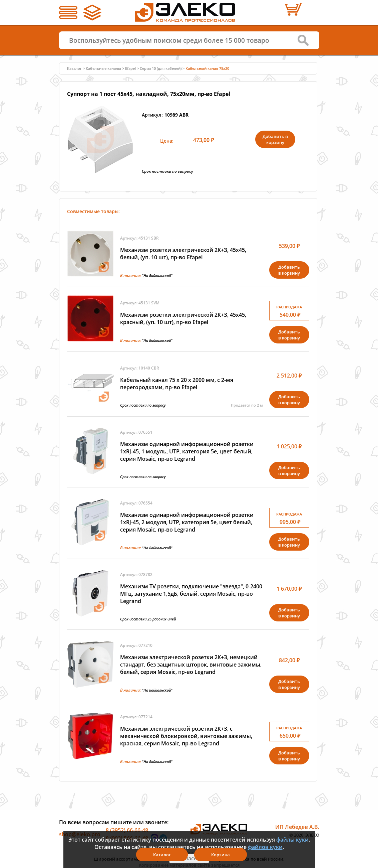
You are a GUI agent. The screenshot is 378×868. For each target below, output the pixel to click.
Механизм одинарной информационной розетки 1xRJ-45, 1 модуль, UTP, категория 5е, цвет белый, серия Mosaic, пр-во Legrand (187, 451)
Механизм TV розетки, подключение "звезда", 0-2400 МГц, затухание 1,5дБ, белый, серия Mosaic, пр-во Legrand (191, 594)
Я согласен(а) (189, 858)
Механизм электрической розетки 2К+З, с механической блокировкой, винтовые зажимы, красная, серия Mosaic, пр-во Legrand (186, 736)
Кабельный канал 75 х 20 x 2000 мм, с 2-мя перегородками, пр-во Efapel (177, 384)
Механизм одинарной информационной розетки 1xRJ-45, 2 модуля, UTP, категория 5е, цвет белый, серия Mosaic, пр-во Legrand (187, 522)
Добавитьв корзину (289, 270)
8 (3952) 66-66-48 (127, 830)
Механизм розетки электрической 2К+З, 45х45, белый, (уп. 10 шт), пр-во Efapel (183, 254)
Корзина (221, 855)
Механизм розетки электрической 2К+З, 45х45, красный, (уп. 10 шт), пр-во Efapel (183, 318)
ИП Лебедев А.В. (297, 827)
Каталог (74, 68)
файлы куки (292, 840)
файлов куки (265, 847)
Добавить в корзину (275, 139)
